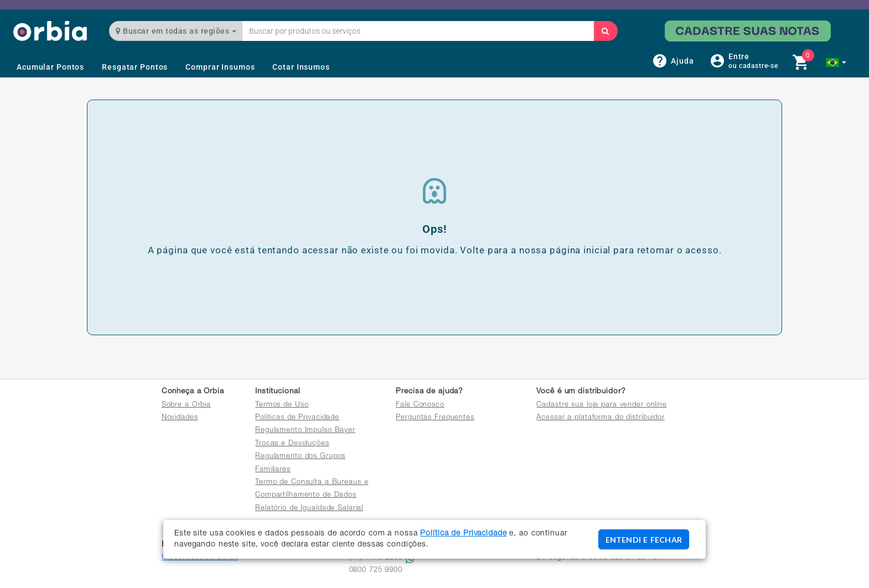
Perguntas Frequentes (435, 418)
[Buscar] (606, 31)
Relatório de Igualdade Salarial (309, 509)
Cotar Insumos (301, 67)
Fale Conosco (420, 405)
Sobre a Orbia (186, 405)
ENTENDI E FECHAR (644, 540)
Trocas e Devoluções (292, 444)
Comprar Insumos (220, 67)
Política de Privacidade (463, 534)
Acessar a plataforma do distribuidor (601, 418)
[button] (836, 63)
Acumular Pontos (50, 67)
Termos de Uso (282, 405)
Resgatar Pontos (135, 67)
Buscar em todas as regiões (176, 31)
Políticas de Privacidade (297, 418)
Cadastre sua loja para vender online (602, 405)
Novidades (180, 418)
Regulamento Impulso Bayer (305, 431)
